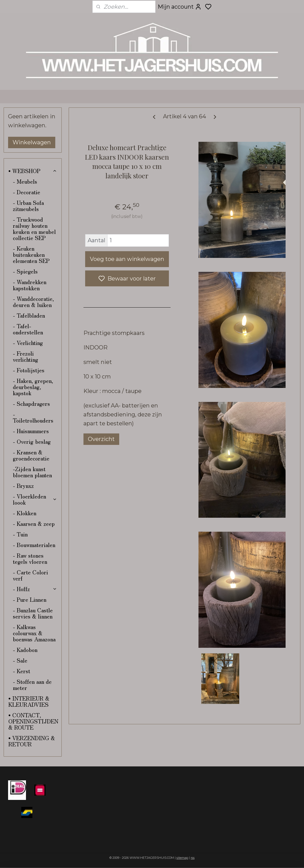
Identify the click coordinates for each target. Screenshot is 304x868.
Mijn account (180, 7)
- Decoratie (27, 192)
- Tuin (20, 534)
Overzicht (101, 439)
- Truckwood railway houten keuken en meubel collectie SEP (34, 228)
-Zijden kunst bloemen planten (32, 472)
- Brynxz (23, 485)
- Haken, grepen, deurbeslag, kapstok (33, 387)
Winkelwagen (32, 142)
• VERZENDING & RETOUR (32, 741)
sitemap (182, 858)
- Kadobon (25, 650)
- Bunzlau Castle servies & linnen (33, 613)
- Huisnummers (31, 431)
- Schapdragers (31, 403)
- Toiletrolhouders (33, 417)
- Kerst (21, 671)
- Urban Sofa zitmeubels (28, 206)
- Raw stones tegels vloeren (30, 558)
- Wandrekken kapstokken (30, 285)
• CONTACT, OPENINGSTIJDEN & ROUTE (33, 721)
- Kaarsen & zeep (34, 523)
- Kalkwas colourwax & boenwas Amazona (34, 633)
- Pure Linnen (30, 599)
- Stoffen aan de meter (32, 684)
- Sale (20, 660)
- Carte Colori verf (30, 575)
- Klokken (25, 513)
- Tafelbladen (29, 315)
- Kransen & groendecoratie (31, 455)
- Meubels (25, 181)
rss (193, 858)
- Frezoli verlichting (26, 356)
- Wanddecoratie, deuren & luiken (33, 302)
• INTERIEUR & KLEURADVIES (29, 701)
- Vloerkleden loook (35, 499)
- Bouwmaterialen (34, 545)
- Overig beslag (32, 441)
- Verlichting (28, 343)
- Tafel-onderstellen (28, 329)
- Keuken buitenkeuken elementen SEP (31, 254)
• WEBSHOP (33, 171)
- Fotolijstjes (29, 370)
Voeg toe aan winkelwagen (127, 259)
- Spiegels (25, 271)
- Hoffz (35, 589)
